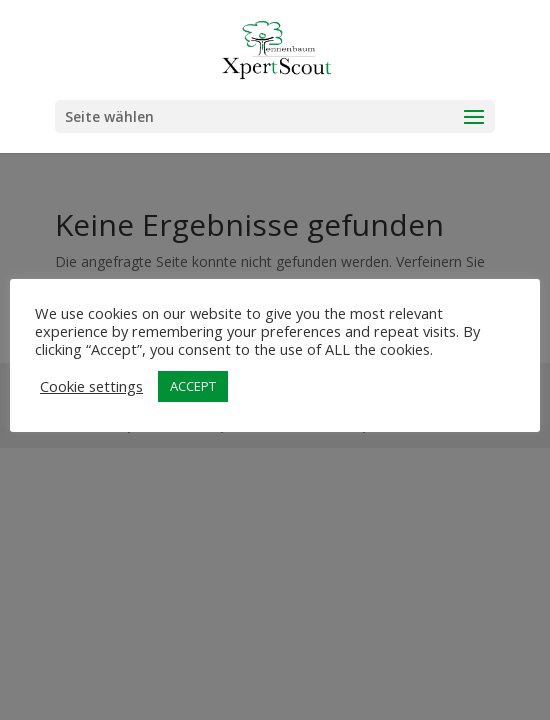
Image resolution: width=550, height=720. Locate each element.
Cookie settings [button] (91, 386)
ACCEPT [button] (193, 386)
